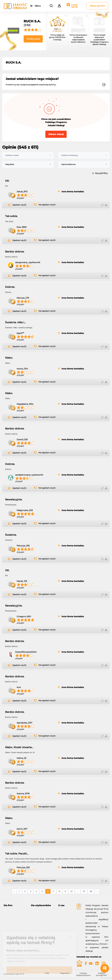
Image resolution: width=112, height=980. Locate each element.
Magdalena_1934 (25, 404)
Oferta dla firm (97, 6)
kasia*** (20, 333)
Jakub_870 (22, 192)
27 (84, 891)
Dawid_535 (22, 439)
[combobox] (28, 155)
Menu (38, 6)
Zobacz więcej (56, 134)
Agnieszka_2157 (24, 723)
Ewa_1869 (22, 227)
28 (91, 891)
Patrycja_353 (23, 867)
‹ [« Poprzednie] (14, 891)
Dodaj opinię (74, 6)
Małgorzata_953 (25, 510)
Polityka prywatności (101, 974)
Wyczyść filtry (101, 173)
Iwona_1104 (22, 369)
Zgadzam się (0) (19, 205)
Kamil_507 (22, 829)
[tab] (15, 905)
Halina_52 (22, 758)
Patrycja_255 (23, 546)
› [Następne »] (97, 891)
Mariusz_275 (23, 298)
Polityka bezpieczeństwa (83, 974)
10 (71, 891)
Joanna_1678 (23, 794)
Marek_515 (22, 581)
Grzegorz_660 (24, 616)
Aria (19, 687)
